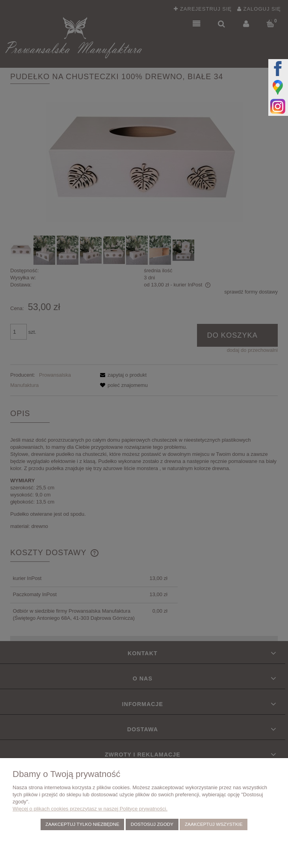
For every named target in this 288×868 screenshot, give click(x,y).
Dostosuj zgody (152, 824)
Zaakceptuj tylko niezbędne (82, 824)
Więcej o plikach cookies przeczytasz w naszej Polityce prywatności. (90, 809)
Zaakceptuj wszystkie (214, 824)
